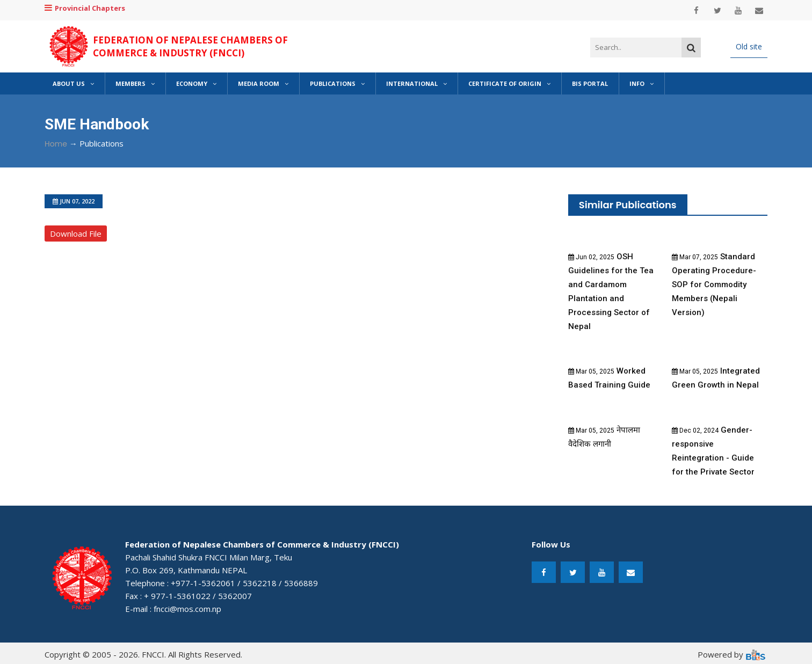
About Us (73, 83)
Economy (196, 83)
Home (56, 144)
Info (641, 83)
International (416, 83)
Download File (76, 234)
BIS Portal (590, 83)
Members (135, 83)
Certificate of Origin (509, 83)
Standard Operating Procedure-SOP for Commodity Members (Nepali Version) (714, 284)
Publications (337, 83)
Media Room (263, 83)
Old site (749, 46)
